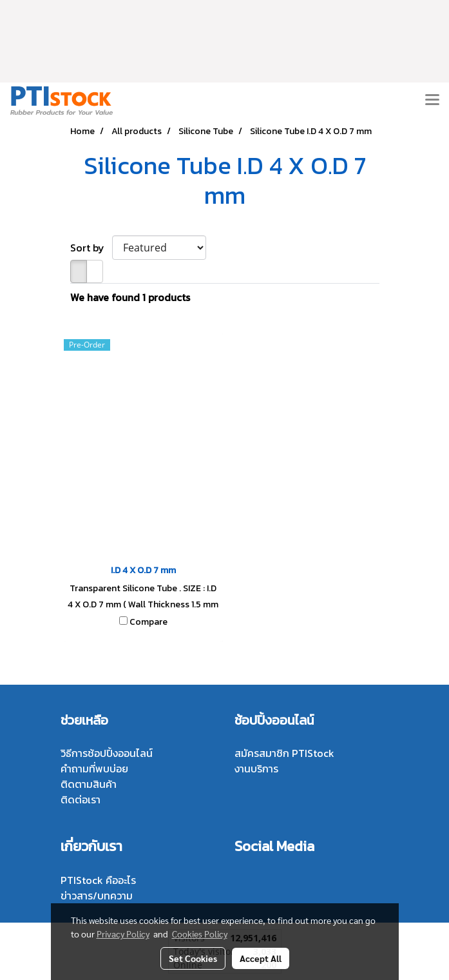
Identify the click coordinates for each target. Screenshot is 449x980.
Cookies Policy (200, 934)
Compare (148, 622)
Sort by (91, 248)
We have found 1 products (130, 297)
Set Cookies (193, 958)
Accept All (261, 958)
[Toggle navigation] (432, 101)
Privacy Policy (123, 934)
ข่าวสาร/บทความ (97, 896)
